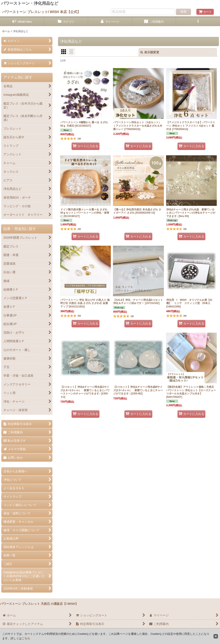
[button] (198, 22)
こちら (26, 638)
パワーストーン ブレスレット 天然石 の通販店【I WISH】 (39, 604)
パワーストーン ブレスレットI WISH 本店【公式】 (41, 12)
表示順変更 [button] (150, 52)
